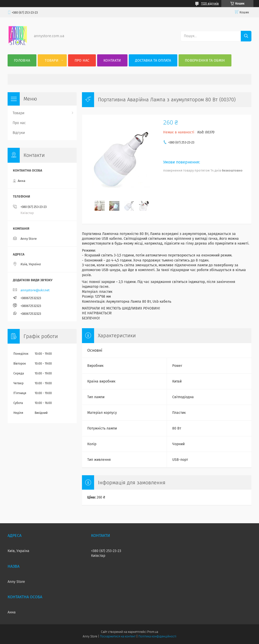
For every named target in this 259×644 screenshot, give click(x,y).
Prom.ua (153, 632)
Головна (22, 61)
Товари (52, 61)
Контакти (112, 61)
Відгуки (19, 133)
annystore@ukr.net (35, 290)
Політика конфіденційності (157, 636)
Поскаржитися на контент (118, 636)
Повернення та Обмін (205, 61)
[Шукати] (246, 36)
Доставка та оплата (153, 61)
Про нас (82, 61)
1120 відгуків (210, 4)
